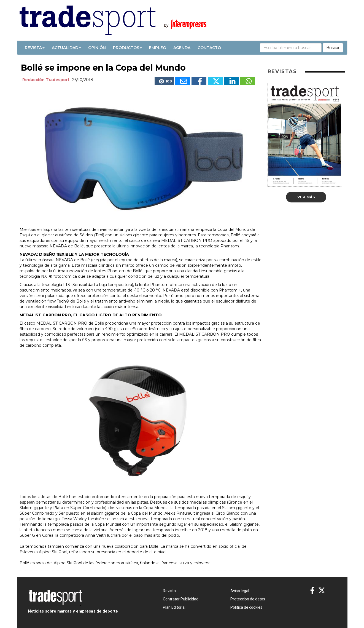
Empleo (158, 48)
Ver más (306, 197)
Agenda (182, 48)
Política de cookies (246, 607)
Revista (35, 48)
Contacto (209, 48)
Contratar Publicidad (181, 599)
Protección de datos (248, 599)
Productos (127, 48)
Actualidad (66, 48)
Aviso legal (240, 591)
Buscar (333, 48)
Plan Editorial (174, 607)
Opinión (97, 48)
